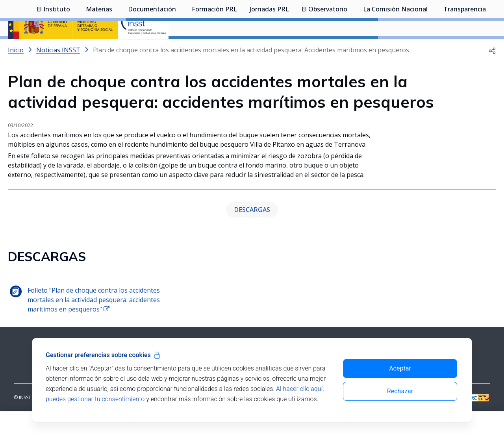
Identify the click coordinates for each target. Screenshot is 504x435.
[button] (492, 71)
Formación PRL (214, 49)
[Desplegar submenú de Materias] (116, 48)
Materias (99, 49)
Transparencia (465, 49)
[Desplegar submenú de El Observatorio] (351, 48)
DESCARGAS (252, 230)
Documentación (152, 49)
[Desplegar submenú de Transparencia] (490, 48)
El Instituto (53, 49)
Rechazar (400, 391)
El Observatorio (324, 49)
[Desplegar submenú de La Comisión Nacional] (432, 48)
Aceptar (400, 368)
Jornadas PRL (269, 49)
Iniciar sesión (466, 18)
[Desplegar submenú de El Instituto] (74, 48)
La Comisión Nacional (395, 49)
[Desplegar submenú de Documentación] (180, 48)
